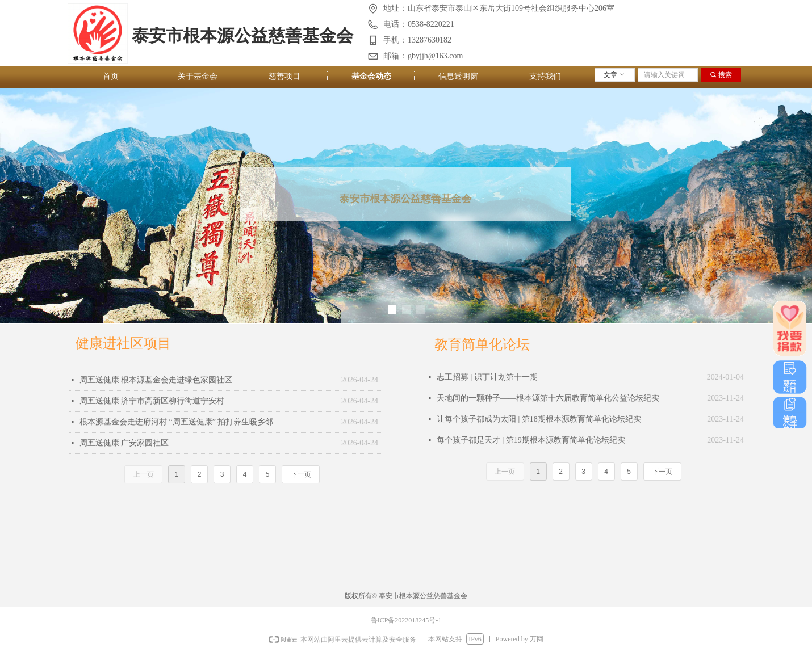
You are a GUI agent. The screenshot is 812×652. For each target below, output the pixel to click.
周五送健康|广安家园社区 (124, 443)
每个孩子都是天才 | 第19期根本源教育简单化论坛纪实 (531, 440)
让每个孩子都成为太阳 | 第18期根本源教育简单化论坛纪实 (539, 419)
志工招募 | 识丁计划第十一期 (487, 377)
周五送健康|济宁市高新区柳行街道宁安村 (152, 401)
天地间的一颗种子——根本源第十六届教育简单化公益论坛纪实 (548, 398)
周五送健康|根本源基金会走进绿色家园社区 (156, 380)
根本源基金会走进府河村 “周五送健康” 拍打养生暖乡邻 (176, 422)
